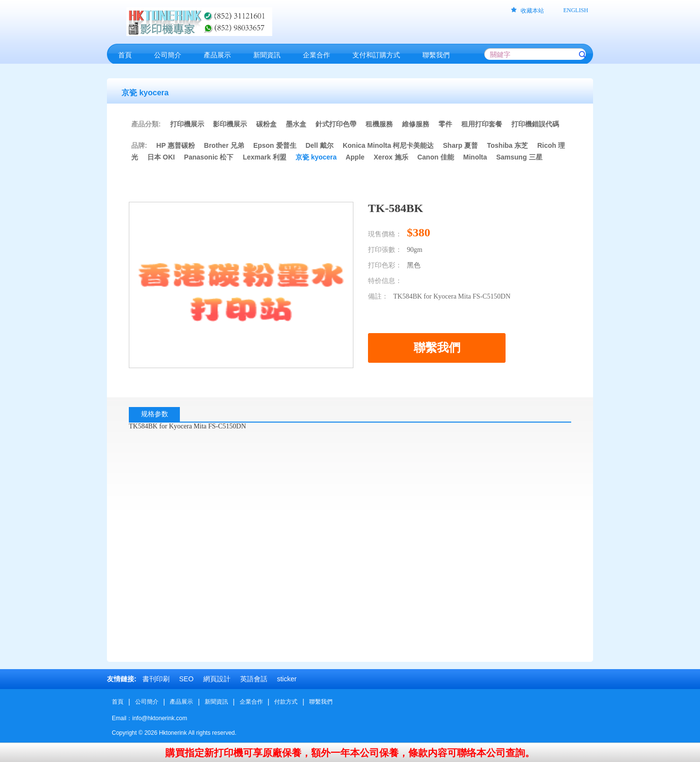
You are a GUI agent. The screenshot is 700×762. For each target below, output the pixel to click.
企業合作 (251, 702)
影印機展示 (230, 124)
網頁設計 (217, 679)
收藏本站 (532, 11)
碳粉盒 (266, 124)
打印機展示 (187, 124)
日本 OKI (161, 157)
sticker (287, 679)
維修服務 (416, 124)
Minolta (475, 157)
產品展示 (181, 702)
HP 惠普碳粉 (177, 145)
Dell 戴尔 (319, 145)
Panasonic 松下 (209, 157)
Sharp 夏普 (460, 145)
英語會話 (254, 679)
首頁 (118, 702)
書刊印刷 (156, 679)
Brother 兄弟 (224, 145)
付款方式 (286, 702)
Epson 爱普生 (275, 145)
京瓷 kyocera (316, 157)
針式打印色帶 (336, 124)
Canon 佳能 (435, 157)
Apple (355, 157)
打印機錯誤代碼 (535, 124)
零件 (445, 124)
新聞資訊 (216, 702)
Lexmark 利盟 (264, 157)
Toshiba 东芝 (508, 145)
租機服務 (379, 124)
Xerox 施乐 (391, 157)
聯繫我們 (321, 702)
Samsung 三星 (519, 157)
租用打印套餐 (482, 124)
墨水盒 (296, 124)
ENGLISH (576, 10)
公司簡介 (147, 702)
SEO (186, 679)
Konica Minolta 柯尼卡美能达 (388, 145)
